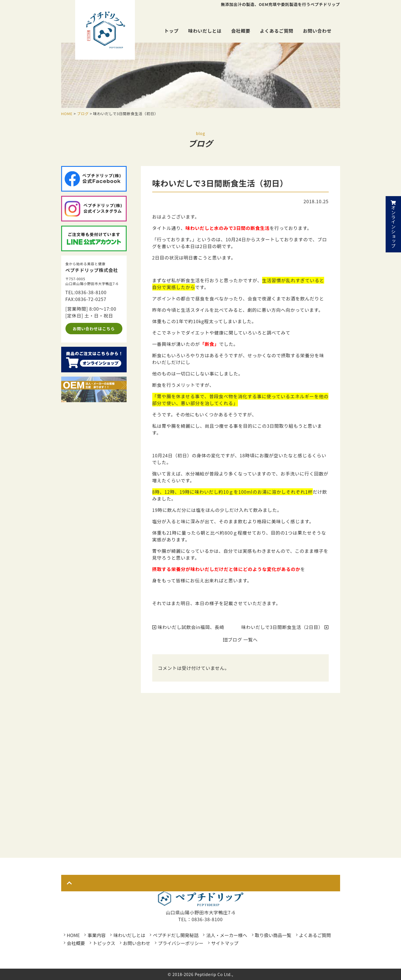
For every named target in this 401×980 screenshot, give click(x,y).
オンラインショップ (393, 224)
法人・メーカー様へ (227, 935)
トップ (171, 31)
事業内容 (96, 935)
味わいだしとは (205, 31)
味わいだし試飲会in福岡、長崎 (188, 627)
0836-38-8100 (91, 292)
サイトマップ (225, 943)
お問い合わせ (317, 31)
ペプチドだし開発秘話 (176, 935)
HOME (73, 935)
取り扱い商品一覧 (273, 935)
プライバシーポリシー (181, 943)
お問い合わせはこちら (94, 329)
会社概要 (241, 31)
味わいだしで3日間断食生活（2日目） (285, 627)
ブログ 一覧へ (240, 640)
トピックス (104, 943)
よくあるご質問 (277, 31)
